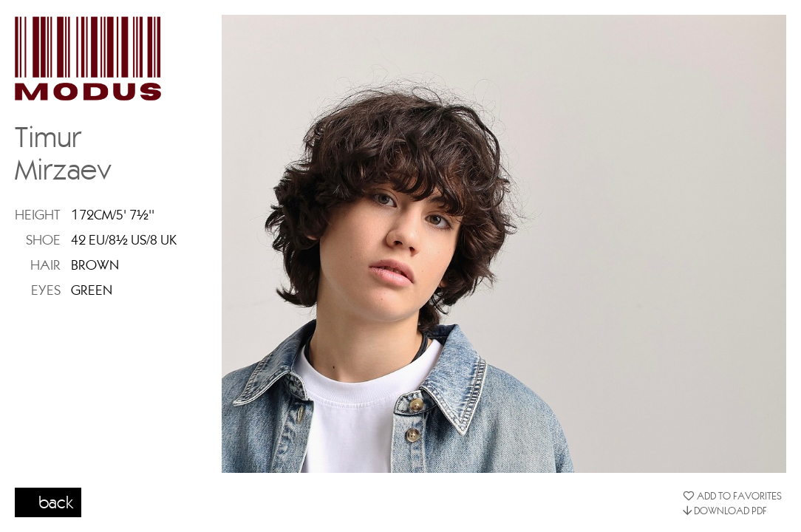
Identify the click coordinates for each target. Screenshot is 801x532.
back (56, 502)
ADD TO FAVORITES (732, 496)
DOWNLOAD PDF (725, 511)
